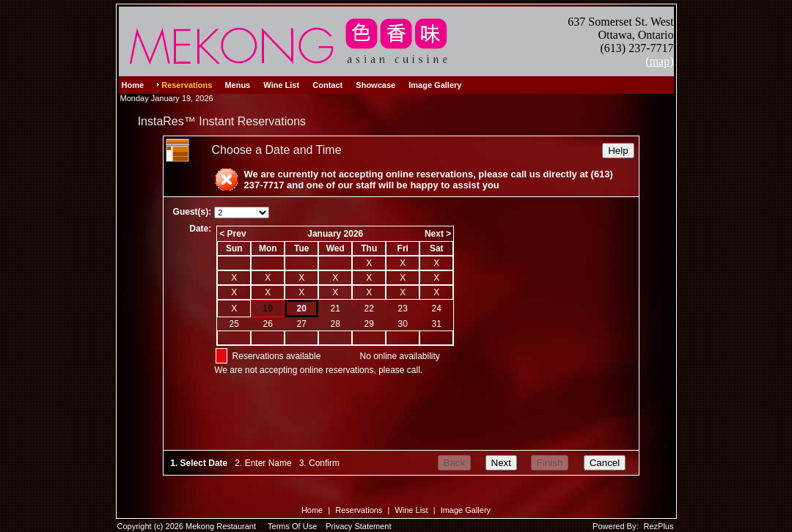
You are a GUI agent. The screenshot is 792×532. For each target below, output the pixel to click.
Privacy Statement (358, 526)
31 (437, 324)
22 (369, 309)
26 (268, 324)
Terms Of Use (292, 526)
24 (437, 309)
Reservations (359, 510)
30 (403, 324)
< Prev (232, 234)
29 (369, 324)
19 (268, 309)
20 (302, 309)
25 (234, 324)
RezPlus (659, 526)
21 (335, 309)
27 (302, 324)
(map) (659, 61)
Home (312, 510)
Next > (438, 234)
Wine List (411, 510)
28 (335, 324)
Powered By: (616, 526)
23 (403, 309)
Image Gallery (466, 510)
